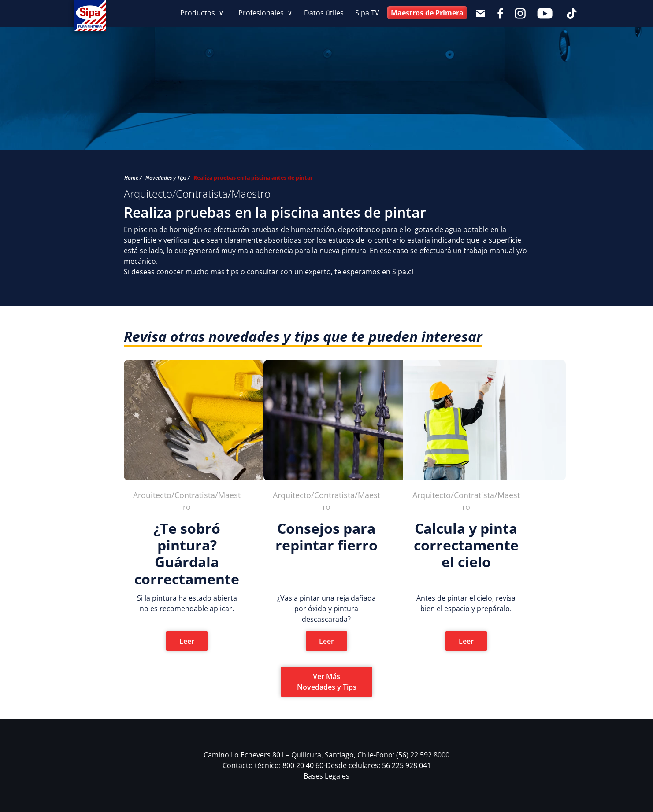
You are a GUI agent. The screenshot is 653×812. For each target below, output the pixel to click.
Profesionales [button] (262, 13)
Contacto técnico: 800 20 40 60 (274, 765)
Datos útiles (324, 13)
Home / (133, 178)
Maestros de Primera (427, 13)
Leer (187, 641)
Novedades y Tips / (168, 178)
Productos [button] (198, 13)
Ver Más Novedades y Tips (327, 682)
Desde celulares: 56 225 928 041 (378, 765)
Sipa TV (367, 13)
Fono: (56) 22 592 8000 (413, 755)
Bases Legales (326, 776)
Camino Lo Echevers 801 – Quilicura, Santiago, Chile (290, 755)
